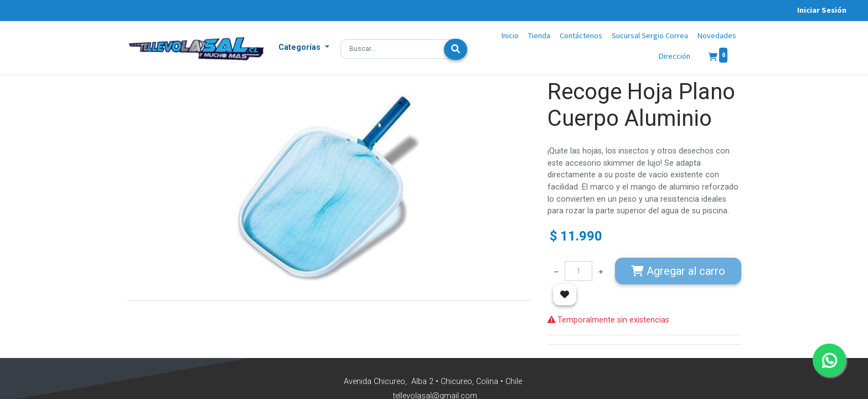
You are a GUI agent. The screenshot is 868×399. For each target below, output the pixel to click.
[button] (304, 48)
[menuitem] (510, 36)
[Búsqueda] (456, 49)
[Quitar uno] (556, 271)
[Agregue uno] (601, 271)
